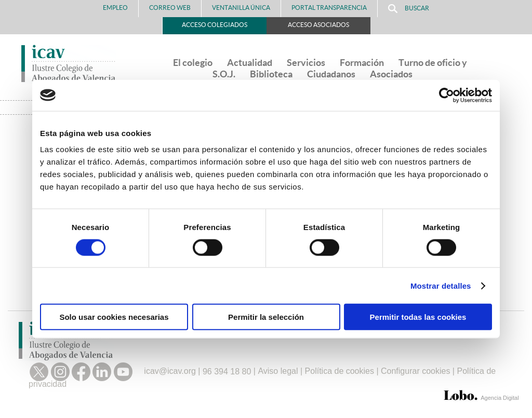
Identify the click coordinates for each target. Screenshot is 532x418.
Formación (362, 63)
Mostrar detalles (441, 285)
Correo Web (170, 8)
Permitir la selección (266, 317)
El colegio (193, 63)
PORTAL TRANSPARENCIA (329, 8)
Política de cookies (340, 372)
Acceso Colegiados (215, 25)
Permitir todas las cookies (418, 317)
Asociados (391, 74)
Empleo (115, 8)
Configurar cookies (415, 372)
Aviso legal (278, 372)
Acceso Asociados (318, 25)
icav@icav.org (170, 372)
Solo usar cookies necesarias (114, 317)
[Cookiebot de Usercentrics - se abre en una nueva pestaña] (447, 95)
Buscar (409, 9)
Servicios (306, 63)
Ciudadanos (331, 74)
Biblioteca (271, 74)
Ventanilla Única (241, 8)
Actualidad (250, 63)
